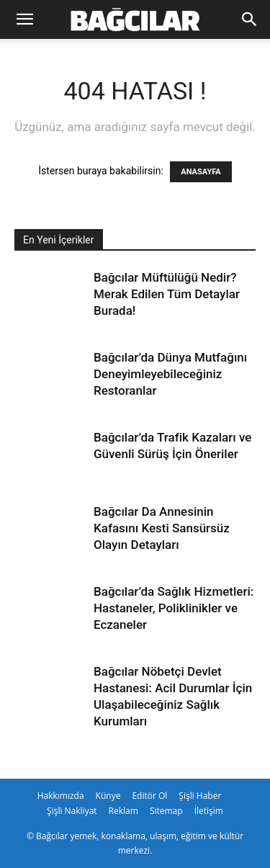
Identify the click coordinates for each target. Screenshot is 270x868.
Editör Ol (149, 796)
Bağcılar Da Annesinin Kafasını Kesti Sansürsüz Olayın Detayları (162, 528)
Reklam (123, 811)
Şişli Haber (200, 796)
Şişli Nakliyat (72, 811)
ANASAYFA (201, 172)
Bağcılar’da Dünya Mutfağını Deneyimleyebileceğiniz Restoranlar (170, 374)
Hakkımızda (61, 796)
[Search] (250, 19)
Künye (108, 796)
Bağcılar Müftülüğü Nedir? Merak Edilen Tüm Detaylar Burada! (167, 294)
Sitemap (166, 811)
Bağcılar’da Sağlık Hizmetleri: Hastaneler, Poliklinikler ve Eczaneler (174, 608)
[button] (24, 19)
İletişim (209, 811)
